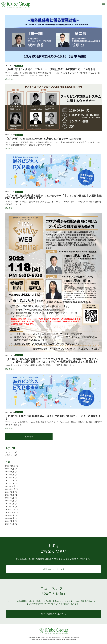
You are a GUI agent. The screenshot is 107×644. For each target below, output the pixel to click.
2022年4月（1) (11, 475)
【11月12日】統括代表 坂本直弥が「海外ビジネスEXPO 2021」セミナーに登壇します (53, 417)
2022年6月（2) (11, 469)
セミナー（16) (11, 452)
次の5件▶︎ (29, 437)
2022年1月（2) (11, 483)
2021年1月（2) (11, 507)
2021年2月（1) (11, 504)
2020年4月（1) (11, 524)
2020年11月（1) (12, 509)
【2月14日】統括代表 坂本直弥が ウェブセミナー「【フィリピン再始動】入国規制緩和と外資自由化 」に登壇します (53, 197)
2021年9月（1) (11, 492)
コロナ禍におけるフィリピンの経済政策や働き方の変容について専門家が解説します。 (40, 365)
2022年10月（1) (12, 466)
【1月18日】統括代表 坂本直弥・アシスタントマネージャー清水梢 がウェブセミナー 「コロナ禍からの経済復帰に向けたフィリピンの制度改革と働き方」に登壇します (53, 360)
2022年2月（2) (11, 480)
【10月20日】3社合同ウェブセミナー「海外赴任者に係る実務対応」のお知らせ (50, 69)
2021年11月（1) (12, 489)
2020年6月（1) (11, 518)
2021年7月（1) (11, 498)
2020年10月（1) (12, 512)
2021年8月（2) (11, 495)
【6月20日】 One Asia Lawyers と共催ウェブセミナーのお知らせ (43, 139)
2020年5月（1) (11, 521)
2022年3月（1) (11, 478)
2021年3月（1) (11, 501)
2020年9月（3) (11, 515)
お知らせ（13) (11, 455)
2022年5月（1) (11, 472)
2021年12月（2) (12, 486)
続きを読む (10, 79)
